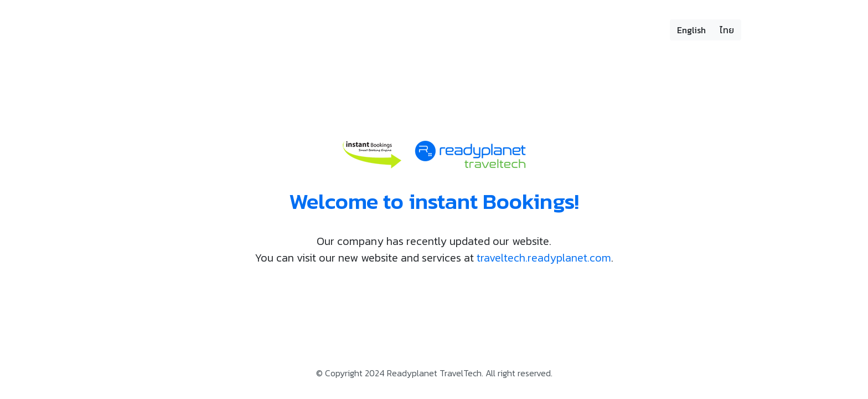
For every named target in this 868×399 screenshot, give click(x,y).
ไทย (727, 30)
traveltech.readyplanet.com (544, 258)
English (691, 30)
